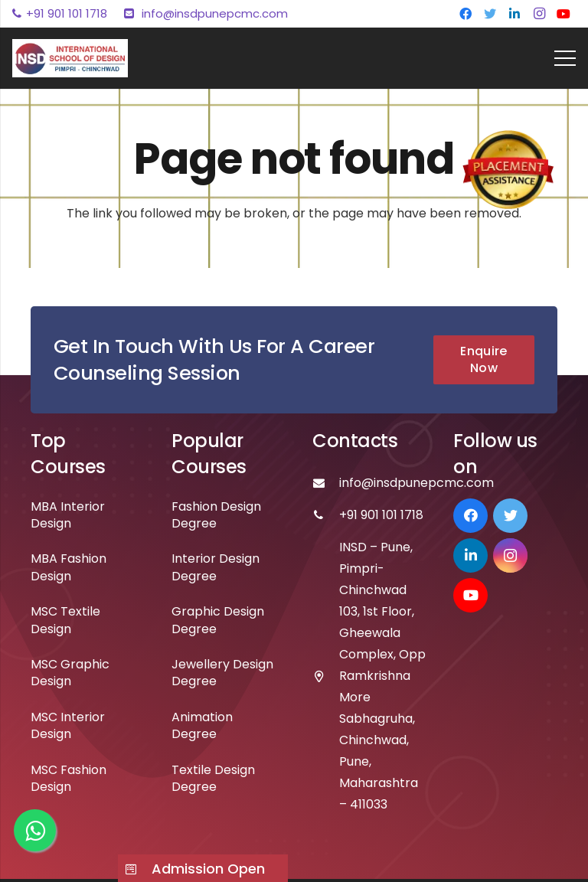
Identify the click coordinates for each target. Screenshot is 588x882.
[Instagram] (539, 14)
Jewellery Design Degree (222, 673)
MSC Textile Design (65, 620)
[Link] (70, 58)
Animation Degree (202, 725)
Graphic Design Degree (218, 620)
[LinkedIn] (514, 14)
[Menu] (565, 58)
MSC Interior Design (68, 725)
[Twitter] (490, 14)
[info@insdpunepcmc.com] (326, 483)
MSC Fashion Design (69, 778)
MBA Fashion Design (69, 567)
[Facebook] (465, 14)
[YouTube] (563, 14)
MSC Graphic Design (70, 673)
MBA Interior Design (68, 515)
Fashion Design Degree (216, 515)
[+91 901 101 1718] (326, 515)
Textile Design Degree (213, 778)
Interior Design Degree (216, 567)
